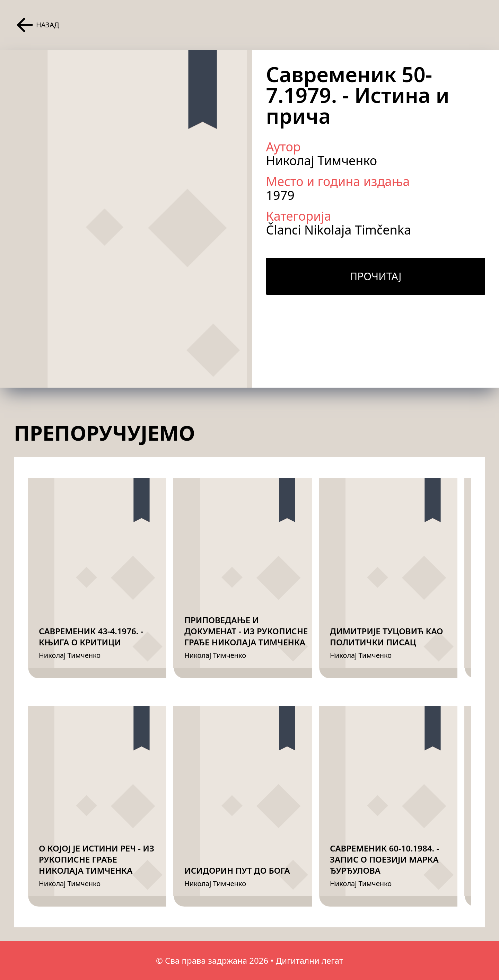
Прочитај (375, 276)
